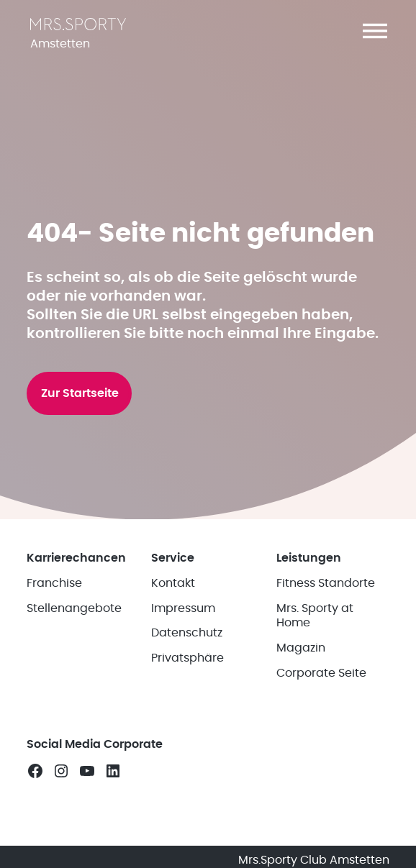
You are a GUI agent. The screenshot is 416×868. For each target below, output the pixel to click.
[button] (375, 31)
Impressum (183, 608)
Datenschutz (187, 633)
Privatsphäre (187, 658)
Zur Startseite (80, 393)
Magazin (301, 648)
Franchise (54, 583)
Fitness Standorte (326, 583)
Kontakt (173, 583)
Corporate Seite (321, 673)
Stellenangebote (74, 608)
